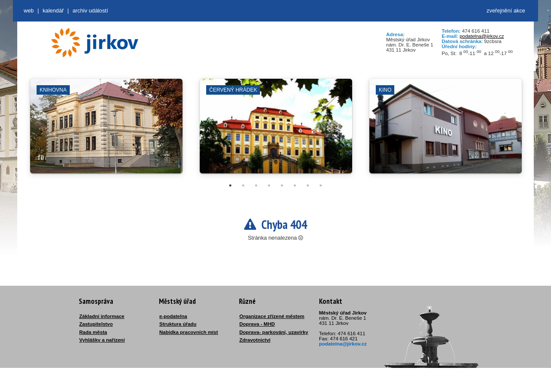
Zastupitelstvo (96, 324)
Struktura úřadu (178, 324)
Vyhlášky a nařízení (102, 340)
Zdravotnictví (255, 340)
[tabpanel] (106, 130)
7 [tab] (308, 185)
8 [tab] (321, 185)
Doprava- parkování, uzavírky (274, 332)
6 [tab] (295, 185)
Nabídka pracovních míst (189, 332)
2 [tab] (243, 185)
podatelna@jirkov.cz (482, 36)
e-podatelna (173, 316)
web (29, 11)
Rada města (93, 332)
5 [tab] (282, 185)
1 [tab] (230, 185)
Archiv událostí (90, 11)
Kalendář (53, 11)
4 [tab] (269, 185)
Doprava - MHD (257, 324)
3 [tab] (256, 185)
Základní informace (102, 316)
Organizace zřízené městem (272, 316)
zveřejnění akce (506, 11)
